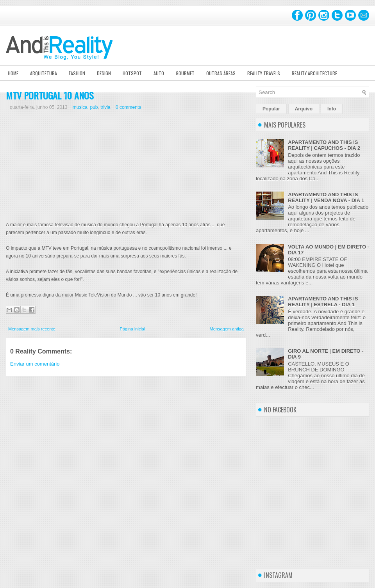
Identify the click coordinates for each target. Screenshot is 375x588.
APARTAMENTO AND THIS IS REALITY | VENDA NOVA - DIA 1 (326, 197)
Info (332, 109)
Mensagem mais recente (32, 329)
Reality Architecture (314, 73)
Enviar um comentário (35, 364)
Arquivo (304, 109)
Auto (159, 73)
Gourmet (185, 73)
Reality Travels (264, 73)
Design (104, 73)
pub (94, 107)
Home (13, 73)
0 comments (128, 107)
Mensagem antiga (227, 329)
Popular (271, 109)
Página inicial (133, 329)
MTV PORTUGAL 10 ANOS (50, 95)
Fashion (77, 73)
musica (80, 107)
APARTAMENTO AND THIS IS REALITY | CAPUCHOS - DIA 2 (324, 145)
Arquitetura (44, 73)
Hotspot (132, 73)
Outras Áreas (221, 73)
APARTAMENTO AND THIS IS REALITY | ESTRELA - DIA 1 (323, 302)
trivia (105, 107)
